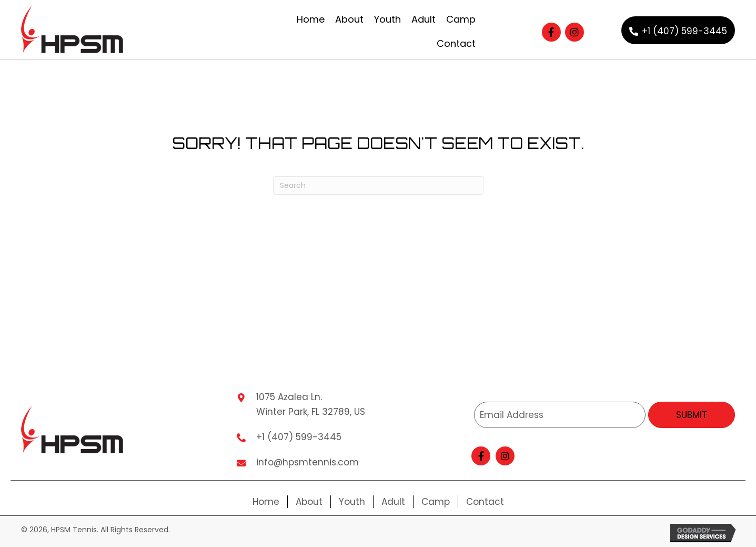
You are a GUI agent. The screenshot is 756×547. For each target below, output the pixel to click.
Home (266, 502)
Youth (352, 502)
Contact (485, 502)
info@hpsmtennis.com (308, 462)
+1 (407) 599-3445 (299, 437)
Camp (436, 502)
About (309, 502)
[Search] (378, 186)
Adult (393, 502)
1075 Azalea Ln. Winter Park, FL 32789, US (311, 404)
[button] (551, 32)
